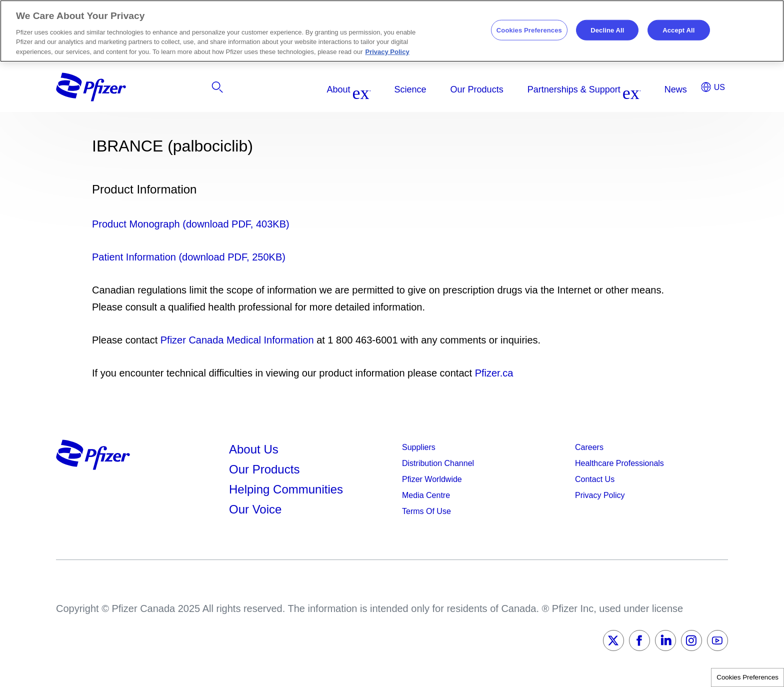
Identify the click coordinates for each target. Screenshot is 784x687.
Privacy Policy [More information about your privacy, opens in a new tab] (387, 52)
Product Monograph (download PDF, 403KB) (191, 224)
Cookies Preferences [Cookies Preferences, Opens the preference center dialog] (529, 30)
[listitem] (626, 89)
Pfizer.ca (494, 373)
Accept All (678, 30)
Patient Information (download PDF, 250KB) (189, 257)
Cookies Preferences (747, 677)
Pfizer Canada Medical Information (237, 340)
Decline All (607, 30)
